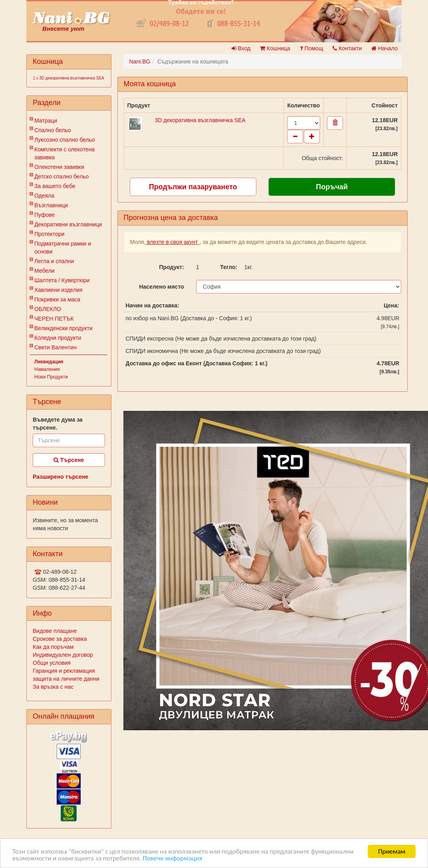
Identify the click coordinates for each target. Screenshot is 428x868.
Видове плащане (55, 631)
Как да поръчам (53, 647)
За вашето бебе (55, 186)
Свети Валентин (55, 347)
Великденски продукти (63, 328)
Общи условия (52, 663)
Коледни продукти (58, 338)
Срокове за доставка (60, 639)
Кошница (275, 48)
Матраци (46, 121)
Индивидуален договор (63, 655)
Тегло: (229, 267)
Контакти (347, 48)
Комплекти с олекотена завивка (64, 153)
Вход (241, 48)
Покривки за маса (57, 299)
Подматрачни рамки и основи (63, 248)
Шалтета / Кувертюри (62, 280)
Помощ (312, 48)
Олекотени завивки (59, 167)
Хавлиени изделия (58, 290)
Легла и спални (54, 261)
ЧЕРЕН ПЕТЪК (54, 319)
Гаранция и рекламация (64, 671)
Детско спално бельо (61, 176)
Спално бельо (53, 130)
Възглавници (51, 205)
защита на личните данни (66, 679)
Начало (384, 48)
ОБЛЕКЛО (48, 309)
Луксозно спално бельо (65, 140)
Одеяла (44, 196)
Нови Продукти (51, 377)
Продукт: (172, 267)
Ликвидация (49, 362)
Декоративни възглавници (68, 224)
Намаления (47, 369)
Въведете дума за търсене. (58, 424)
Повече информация (172, 858)
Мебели (45, 271)
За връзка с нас (53, 687)
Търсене (69, 460)
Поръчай (332, 187)
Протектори (49, 234)
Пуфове (45, 215)
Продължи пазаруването (193, 187)
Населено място (161, 287)
